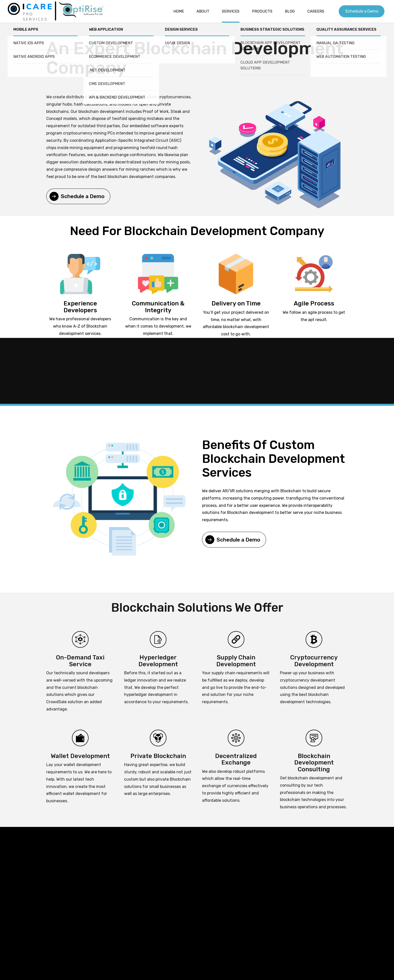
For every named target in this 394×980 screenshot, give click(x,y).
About (203, 11)
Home (179, 11)
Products (262, 11)
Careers (316, 11)
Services (231, 11)
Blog (290, 11)
